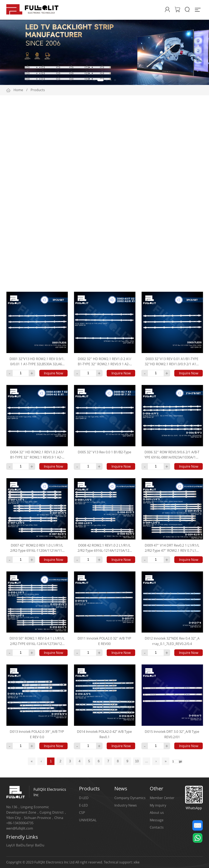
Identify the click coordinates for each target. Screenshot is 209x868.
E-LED (83, 805)
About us (157, 813)
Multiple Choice (180, 125)
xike (137, 862)
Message (157, 820)
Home (18, 90)
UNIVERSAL (88, 820)
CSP (82, 813)
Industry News (126, 805)
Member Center (162, 798)
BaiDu (40, 845)
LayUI (11, 845)
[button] (96, 80)
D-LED (84, 798)
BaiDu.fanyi (25, 845)
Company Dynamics (130, 798)
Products (38, 90)
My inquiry (158, 805)
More (191, 135)
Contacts (157, 827)
